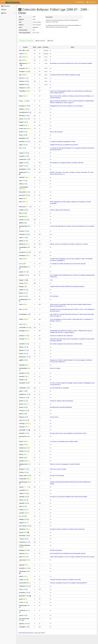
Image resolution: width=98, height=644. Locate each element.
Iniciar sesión (91, 2)
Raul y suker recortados (56, 132)
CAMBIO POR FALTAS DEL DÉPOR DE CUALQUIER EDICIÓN (67, 287)
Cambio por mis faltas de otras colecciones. (62, 336)
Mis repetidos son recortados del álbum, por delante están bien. (67, 163)
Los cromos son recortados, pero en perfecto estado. (64, 441)
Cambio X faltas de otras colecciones (60, 210)
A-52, (51, 280)
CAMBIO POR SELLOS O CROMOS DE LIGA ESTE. (64, 145)
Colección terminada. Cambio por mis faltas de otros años (65, 580)
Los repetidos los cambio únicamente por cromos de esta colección (68, 264)
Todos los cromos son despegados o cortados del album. (65, 464)
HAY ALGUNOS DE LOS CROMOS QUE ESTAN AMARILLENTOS (68, 553)
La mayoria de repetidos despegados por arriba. (63, 142)
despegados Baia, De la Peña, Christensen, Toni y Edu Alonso (66, 106)
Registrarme (80, 2)
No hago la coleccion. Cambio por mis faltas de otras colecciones (67, 529)
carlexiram (35, 27)
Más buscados (40, 41)
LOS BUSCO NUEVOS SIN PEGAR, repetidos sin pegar (65, 75)
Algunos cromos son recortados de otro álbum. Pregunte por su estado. (69, 244)
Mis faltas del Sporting (56, 550)
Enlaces (51, 41)
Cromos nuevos (54, 417)
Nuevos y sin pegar (55, 368)
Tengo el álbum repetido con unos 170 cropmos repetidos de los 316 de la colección (72, 557)
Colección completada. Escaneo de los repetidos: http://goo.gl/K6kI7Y (68, 583)
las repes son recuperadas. (57, 476)
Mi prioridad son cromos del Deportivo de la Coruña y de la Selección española (71, 63)
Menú (8, 13)
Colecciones (5, 6)
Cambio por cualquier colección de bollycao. (62, 401)
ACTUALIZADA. (54, 296)
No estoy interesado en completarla (59, 388)
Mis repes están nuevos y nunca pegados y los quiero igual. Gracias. (68, 433)
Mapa (4, 10)
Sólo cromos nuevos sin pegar (58, 469)
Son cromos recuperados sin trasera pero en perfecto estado (66, 344)
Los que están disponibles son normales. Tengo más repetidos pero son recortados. (72, 226)
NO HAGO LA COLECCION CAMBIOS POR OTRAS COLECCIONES (69, 497)
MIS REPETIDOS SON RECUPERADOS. (61, 407)
